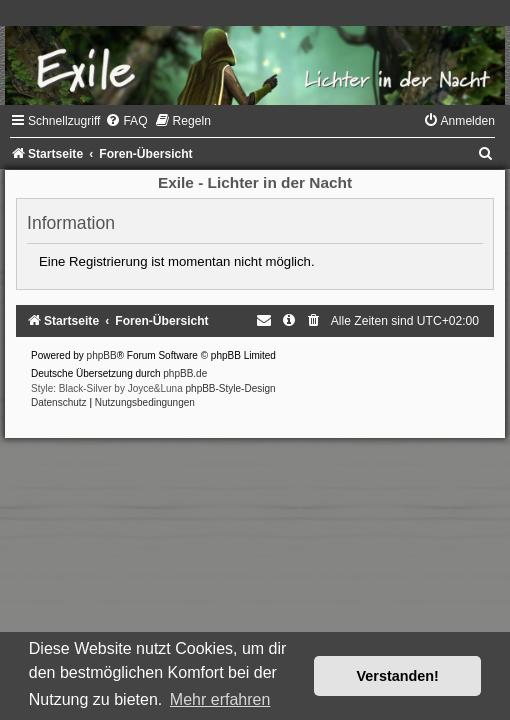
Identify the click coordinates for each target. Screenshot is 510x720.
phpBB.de (185, 373)
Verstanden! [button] (398, 676)
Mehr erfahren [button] (220, 699)
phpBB (102, 355)
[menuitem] (126, 121)
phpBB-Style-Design (231, 388)
